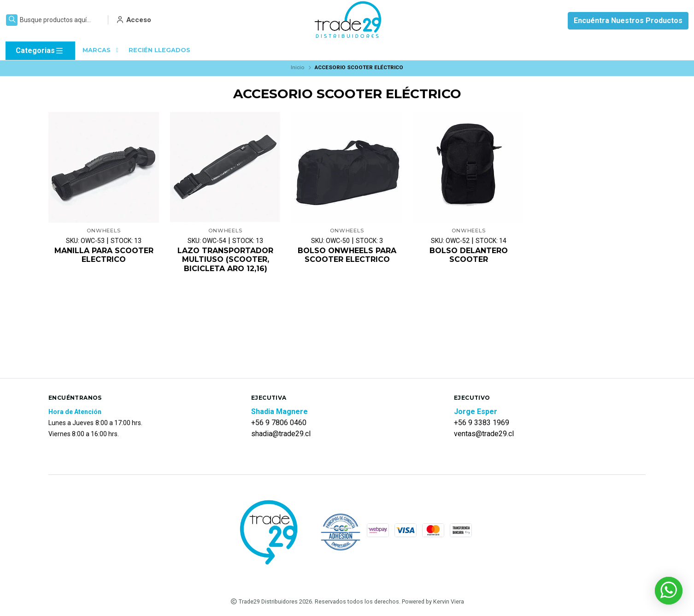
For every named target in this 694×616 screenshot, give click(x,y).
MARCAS (102, 50)
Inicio (297, 67)
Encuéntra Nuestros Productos (628, 21)
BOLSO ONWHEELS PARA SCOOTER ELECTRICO (347, 255)
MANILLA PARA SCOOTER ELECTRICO (104, 255)
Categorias (40, 51)
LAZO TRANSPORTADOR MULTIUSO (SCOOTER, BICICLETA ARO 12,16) (225, 259)
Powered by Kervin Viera (433, 601)
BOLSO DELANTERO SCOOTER (469, 255)
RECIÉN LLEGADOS (159, 50)
